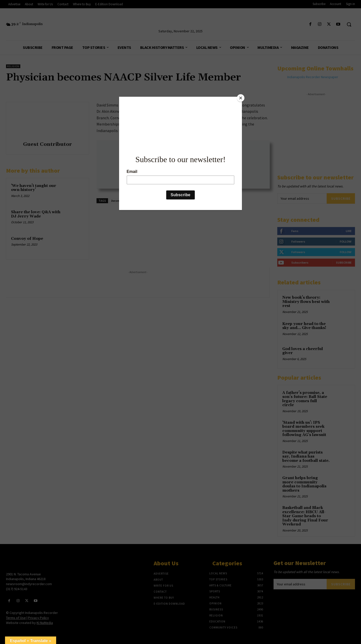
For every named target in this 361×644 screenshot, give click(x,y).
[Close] (241, 98)
